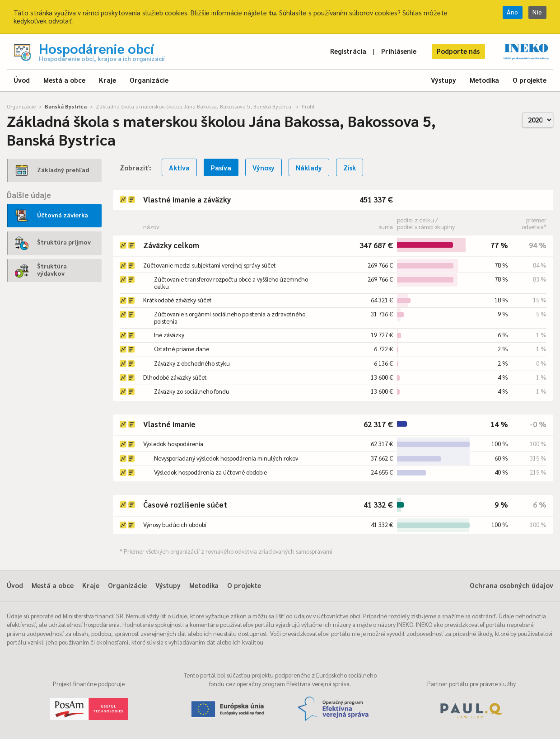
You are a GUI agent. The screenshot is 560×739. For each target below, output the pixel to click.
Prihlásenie (399, 51)
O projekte (530, 80)
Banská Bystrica (66, 106)
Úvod (22, 80)
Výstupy (443, 80)
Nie (537, 12)
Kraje (107, 80)
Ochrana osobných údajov (511, 585)
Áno (513, 12)
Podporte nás (458, 51)
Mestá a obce (64, 80)
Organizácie (149, 80)
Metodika (484, 80)
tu (272, 12)
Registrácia (348, 51)
